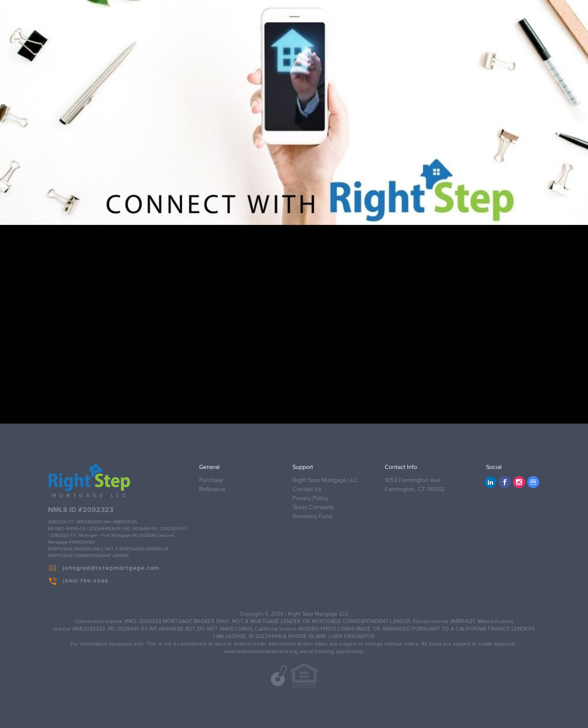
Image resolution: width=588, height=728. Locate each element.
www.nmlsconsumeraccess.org (261, 652)
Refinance (212, 489)
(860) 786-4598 (79, 581)
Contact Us (307, 489)
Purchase (211, 480)
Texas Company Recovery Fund (313, 512)
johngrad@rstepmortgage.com (104, 568)
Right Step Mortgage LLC (325, 480)
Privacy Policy (310, 498)
